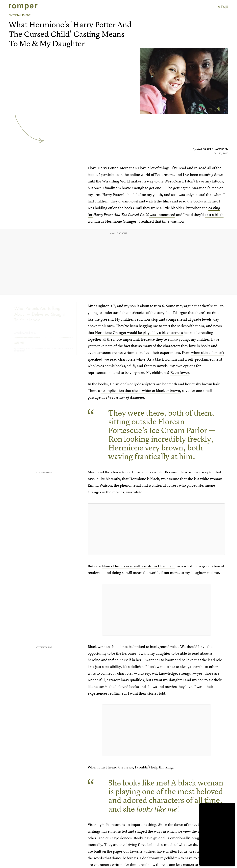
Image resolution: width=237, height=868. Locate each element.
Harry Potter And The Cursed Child (121, 215)
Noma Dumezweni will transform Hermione (138, 566)
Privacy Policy (20, 354)
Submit (19, 346)
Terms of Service (63, 352)
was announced (162, 215)
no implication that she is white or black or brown (140, 391)
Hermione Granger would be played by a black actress (139, 333)
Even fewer (180, 373)
